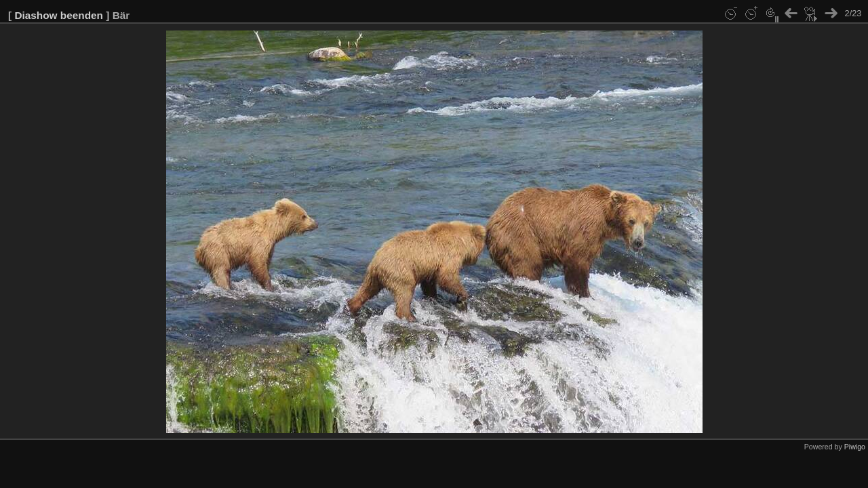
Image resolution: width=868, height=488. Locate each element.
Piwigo (855, 447)
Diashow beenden (59, 15)
